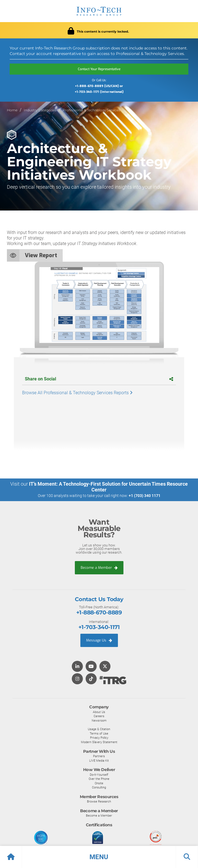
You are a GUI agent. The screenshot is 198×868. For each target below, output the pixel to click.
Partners (99, 756)
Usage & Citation (99, 729)
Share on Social (99, 379)
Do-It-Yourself (99, 775)
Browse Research (99, 801)
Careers (99, 716)
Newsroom (99, 720)
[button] (99, 857)
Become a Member (99, 568)
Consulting (99, 787)
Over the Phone (99, 779)
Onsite (99, 783)
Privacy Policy (99, 738)
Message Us (99, 640)
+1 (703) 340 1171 (145, 496)
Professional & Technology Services (91, 110)
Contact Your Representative (99, 69)
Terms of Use (99, 733)
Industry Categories (40, 110)
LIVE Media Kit (99, 761)
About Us (99, 712)
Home (12, 110)
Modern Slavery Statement (99, 742)
